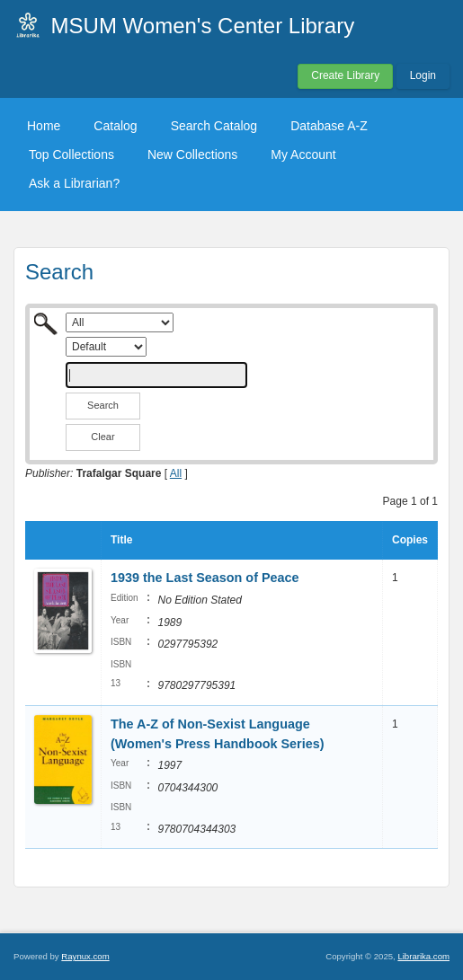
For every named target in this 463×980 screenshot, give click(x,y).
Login (423, 75)
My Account (303, 155)
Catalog (115, 126)
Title (121, 540)
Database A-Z (329, 126)
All (176, 473)
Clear (102, 437)
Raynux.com (85, 956)
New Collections (192, 155)
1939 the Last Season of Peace (205, 578)
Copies (410, 540)
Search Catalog (214, 126)
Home (44, 126)
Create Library (345, 75)
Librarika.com (423, 956)
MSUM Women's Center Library (203, 26)
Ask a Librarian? (74, 183)
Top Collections (71, 155)
